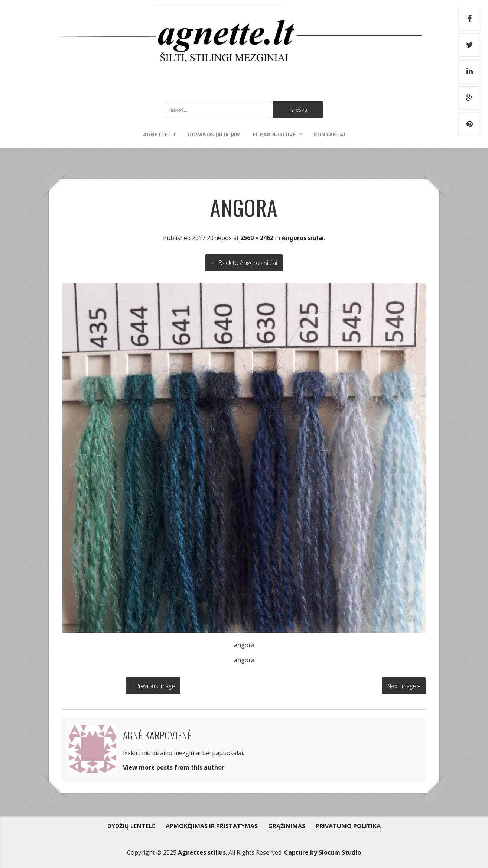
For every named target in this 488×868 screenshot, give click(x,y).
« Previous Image (153, 685)
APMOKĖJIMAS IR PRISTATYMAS (212, 825)
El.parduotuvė (274, 135)
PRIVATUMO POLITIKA (348, 825)
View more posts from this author (174, 767)
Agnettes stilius (202, 852)
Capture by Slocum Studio (323, 852)
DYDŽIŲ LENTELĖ (131, 825)
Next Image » (402, 685)
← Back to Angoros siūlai (244, 263)
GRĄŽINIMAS (287, 825)
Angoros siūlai (303, 238)
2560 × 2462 (257, 238)
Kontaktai (329, 135)
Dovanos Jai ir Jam (214, 135)
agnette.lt (160, 135)
